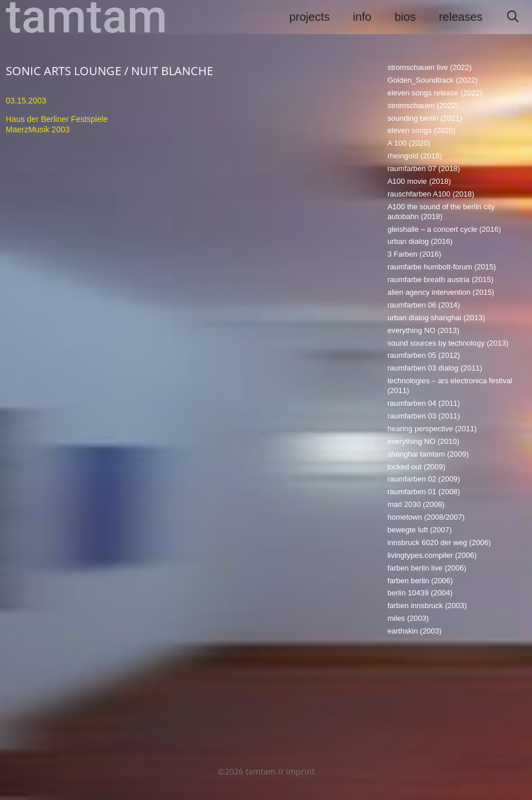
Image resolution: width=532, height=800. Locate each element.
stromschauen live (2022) (430, 67)
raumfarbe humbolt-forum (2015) (442, 267)
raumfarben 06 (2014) (424, 305)
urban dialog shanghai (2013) (436, 318)
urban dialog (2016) (420, 241)
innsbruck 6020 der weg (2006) (439, 542)
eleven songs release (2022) (435, 93)
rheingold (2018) (415, 156)
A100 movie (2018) (419, 181)
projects (310, 17)
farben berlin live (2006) (427, 568)
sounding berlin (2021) (425, 118)
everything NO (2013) (423, 330)
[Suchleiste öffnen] (513, 17)
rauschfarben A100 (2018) (431, 194)
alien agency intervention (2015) (441, 292)
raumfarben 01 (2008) (424, 492)
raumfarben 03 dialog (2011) (435, 368)
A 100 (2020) (409, 143)
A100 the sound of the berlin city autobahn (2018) (441, 212)
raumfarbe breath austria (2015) (441, 279)
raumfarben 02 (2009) (424, 479)
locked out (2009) (416, 467)
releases (461, 17)
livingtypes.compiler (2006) (432, 555)
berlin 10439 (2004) (420, 593)
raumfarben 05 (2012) (424, 355)
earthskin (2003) (415, 631)
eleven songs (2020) (422, 130)
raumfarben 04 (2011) (424, 403)
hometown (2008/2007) (426, 517)
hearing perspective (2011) (432, 429)
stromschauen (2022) (423, 105)
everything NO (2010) (423, 441)
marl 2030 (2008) (416, 504)
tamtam (87, 17)
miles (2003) (408, 618)
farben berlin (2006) (420, 581)
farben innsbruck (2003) (427, 605)
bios (405, 17)
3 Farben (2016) (414, 254)
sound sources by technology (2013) (448, 343)
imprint (300, 771)
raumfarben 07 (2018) (424, 168)
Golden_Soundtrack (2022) (433, 80)
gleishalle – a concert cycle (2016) (444, 229)
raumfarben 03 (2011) (424, 416)
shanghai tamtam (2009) (428, 454)
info (362, 17)
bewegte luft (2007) (420, 530)
